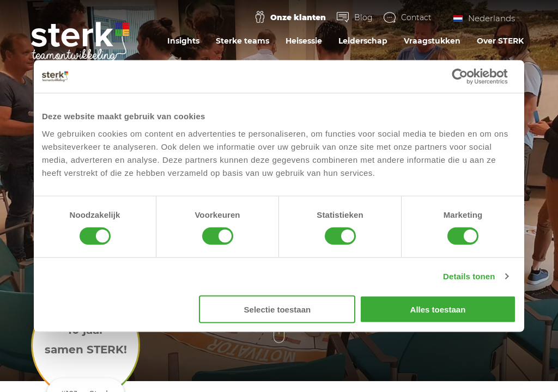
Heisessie (304, 41)
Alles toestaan (438, 309)
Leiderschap (363, 41)
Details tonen (469, 276)
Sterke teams (242, 41)
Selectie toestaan (278, 309)
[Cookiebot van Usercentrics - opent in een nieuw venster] (468, 77)
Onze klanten (298, 17)
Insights (183, 41)
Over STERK (500, 41)
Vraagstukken (432, 41)
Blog (363, 17)
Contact (416, 17)
